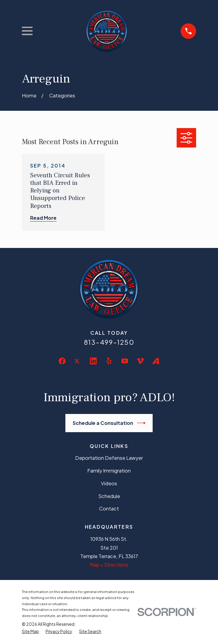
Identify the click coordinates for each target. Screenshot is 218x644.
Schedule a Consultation (109, 423)
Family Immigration (109, 471)
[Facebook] (62, 361)
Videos (109, 483)
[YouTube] (125, 361)
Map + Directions (109, 565)
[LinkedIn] (93, 361)
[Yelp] (109, 361)
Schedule (109, 496)
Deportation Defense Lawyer (109, 458)
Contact (109, 508)
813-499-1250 (109, 342)
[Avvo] (156, 361)
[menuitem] (30, 632)
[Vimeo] (140, 361)
